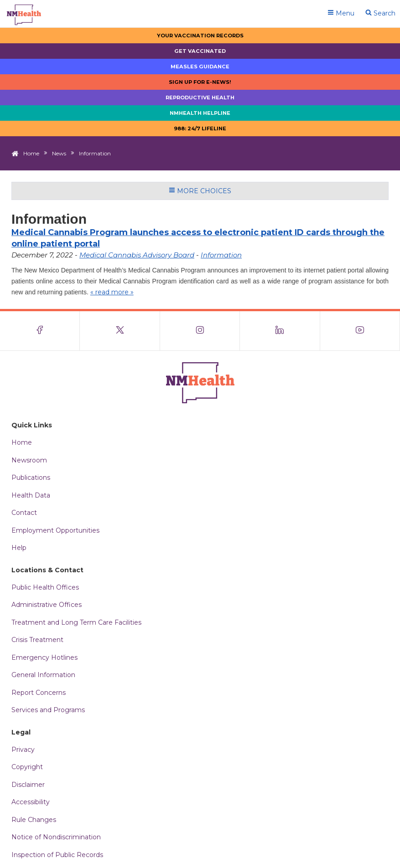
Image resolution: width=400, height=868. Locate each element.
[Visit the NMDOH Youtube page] (360, 331)
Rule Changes (34, 820)
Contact (24, 513)
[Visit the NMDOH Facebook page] (40, 331)
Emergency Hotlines (44, 657)
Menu (341, 13)
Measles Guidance (200, 67)
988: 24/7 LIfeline (200, 128)
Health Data (31, 495)
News (59, 153)
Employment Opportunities (55, 530)
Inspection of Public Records (57, 855)
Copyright (27, 767)
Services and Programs (48, 710)
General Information (43, 675)
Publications (31, 478)
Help (19, 548)
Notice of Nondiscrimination (56, 837)
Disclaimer (28, 785)
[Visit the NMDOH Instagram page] (200, 331)
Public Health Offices (45, 587)
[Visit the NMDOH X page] (120, 331)
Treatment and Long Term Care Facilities (76, 622)
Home (31, 153)
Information (221, 255)
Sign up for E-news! (200, 82)
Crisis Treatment (37, 640)
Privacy (23, 750)
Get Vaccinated (200, 51)
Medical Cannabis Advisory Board (137, 255)
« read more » (112, 292)
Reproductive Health (200, 98)
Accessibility (31, 802)
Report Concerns (39, 693)
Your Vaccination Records (200, 36)
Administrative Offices (47, 605)
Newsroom (29, 460)
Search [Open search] (380, 13)
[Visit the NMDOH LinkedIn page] (280, 331)
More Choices (200, 191)
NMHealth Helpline (200, 113)
